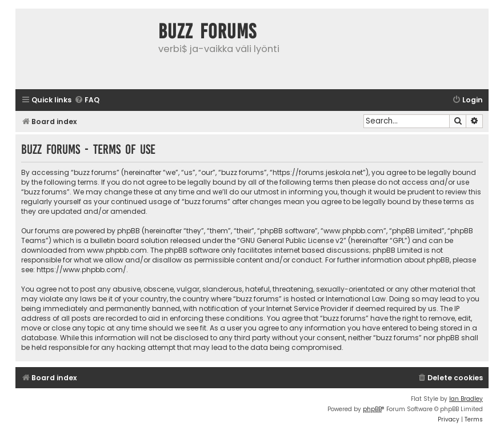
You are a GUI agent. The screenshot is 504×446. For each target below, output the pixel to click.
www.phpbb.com (117, 250)
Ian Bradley (466, 399)
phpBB (372, 409)
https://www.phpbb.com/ (81, 270)
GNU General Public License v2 (292, 240)
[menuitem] (87, 100)
